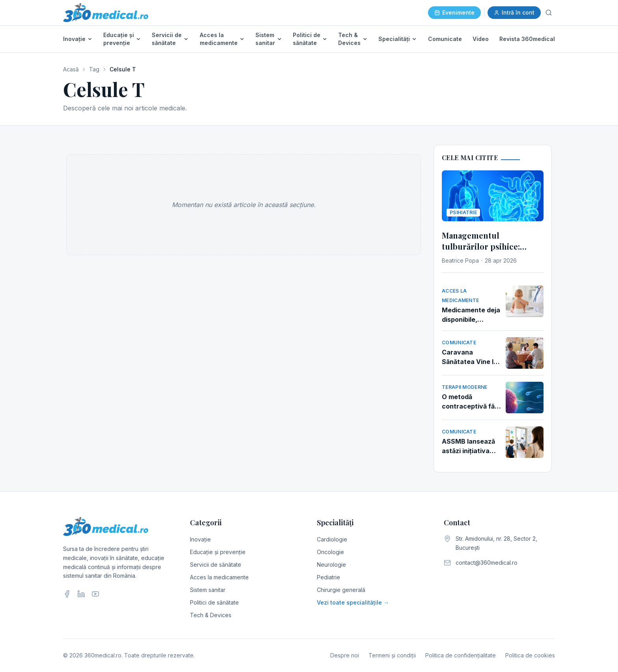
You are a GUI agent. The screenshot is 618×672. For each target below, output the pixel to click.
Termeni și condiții (392, 655)
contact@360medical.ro (487, 563)
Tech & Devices (349, 39)
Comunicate (445, 39)
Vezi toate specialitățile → (353, 602)
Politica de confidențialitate (461, 655)
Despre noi (345, 655)
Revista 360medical (527, 39)
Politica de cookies (530, 655)
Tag (94, 69)
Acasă (71, 69)
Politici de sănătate (307, 39)
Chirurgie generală (341, 590)
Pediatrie (329, 577)
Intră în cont (514, 12)
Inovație (74, 39)
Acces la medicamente (219, 39)
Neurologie (331, 565)
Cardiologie (332, 539)
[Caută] (549, 13)
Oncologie (330, 552)
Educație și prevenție (119, 39)
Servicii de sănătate (167, 39)
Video (481, 39)
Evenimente (454, 12)
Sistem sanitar (265, 39)
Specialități (394, 39)
